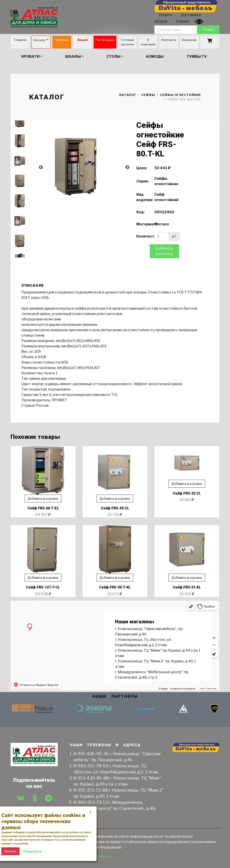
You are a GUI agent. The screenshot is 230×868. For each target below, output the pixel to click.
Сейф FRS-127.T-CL (43, 587)
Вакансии (189, 40)
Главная (20, 40)
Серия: (143, 181)
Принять (10, 851)
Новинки (62, 40)
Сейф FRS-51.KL (187, 587)
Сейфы (148, 95)
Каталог (40, 40)
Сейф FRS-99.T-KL (115, 587)
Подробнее (32, 851)
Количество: (144, 236)
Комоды (155, 57)
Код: (140, 212)
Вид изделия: (144, 197)
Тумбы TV (197, 57)
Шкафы (73, 57)
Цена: (142, 168)
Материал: (144, 224)
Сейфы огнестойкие (180, 95)
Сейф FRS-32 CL (187, 493)
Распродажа (105, 40)
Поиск (208, 30)
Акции (82, 40)
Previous (20, 123)
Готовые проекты (127, 42)
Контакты (169, 40)
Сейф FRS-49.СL (115, 508)
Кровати (30, 57)
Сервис (183, 21)
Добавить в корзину (164, 251)
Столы (113, 57)
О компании (148, 42)
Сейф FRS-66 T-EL (43, 508)
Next (20, 255)
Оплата (165, 15)
